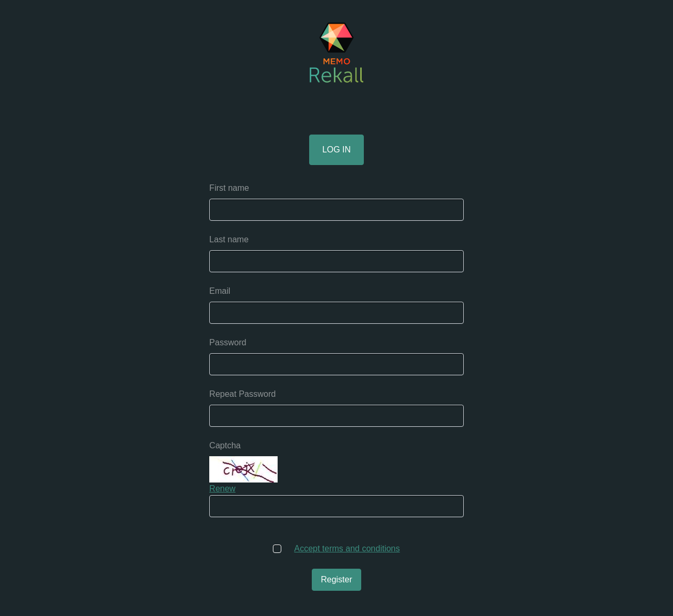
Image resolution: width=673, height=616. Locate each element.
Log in (336, 150)
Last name (229, 239)
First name (229, 188)
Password (228, 342)
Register (336, 579)
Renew (222, 489)
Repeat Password (242, 394)
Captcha (225, 445)
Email (220, 291)
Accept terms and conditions (347, 548)
